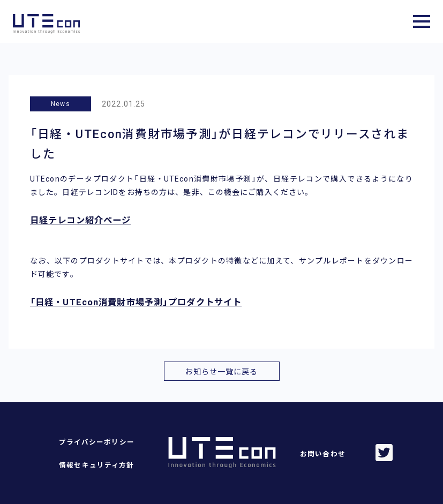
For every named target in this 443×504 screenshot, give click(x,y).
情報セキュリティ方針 (96, 465)
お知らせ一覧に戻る (221, 372)
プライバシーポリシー (97, 442)
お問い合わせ (323, 454)
